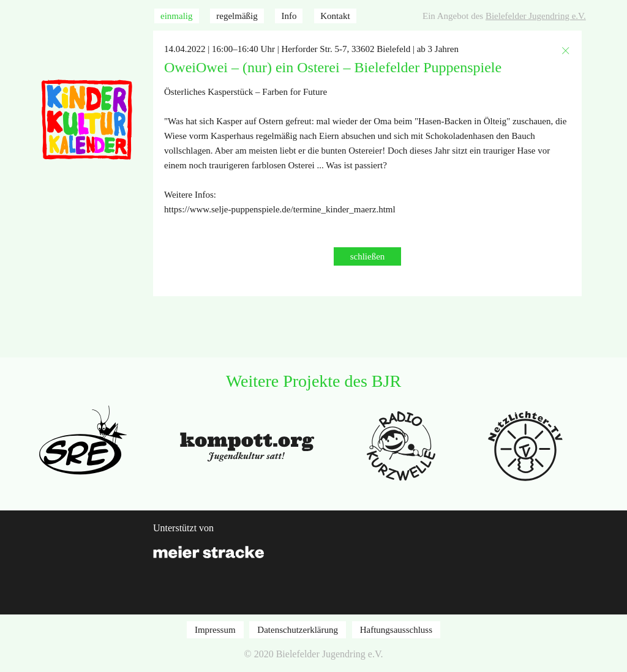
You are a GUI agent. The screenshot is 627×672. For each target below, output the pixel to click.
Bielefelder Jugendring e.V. (536, 16)
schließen (368, 256)
